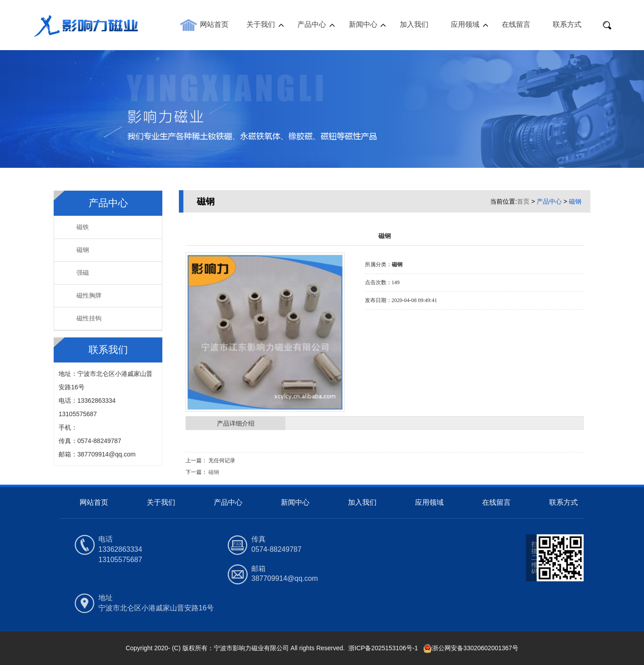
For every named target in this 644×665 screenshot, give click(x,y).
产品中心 (312, 24)
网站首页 (214, 24)
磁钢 (83, 250)
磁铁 (83, 227)
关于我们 (261, 24)
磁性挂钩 (89, 318)
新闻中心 (363, 24)
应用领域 (465, 24)
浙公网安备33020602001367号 (471, 648)
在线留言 (516, 24)
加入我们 (414, 24)
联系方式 (567, 24)
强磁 (83, 273)
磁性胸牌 (89, 296)
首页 (523, 201)
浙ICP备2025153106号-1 (384, 648)
